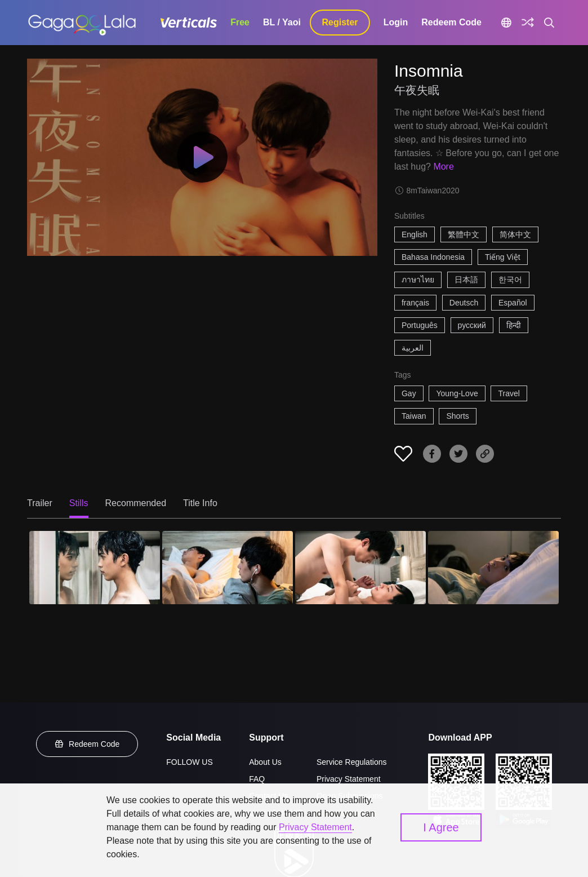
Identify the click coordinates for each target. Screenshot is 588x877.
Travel (509, 393)
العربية (413, 348)
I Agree (441, 827)
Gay (409, 393)
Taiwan (414, 416)
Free (240, 22)
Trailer (40, 503)
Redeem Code (451, 22)
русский (472, 325)
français (415, 303)
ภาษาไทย (418, 280)
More (443, 167)
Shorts (457, 416)
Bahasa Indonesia (433, 257)
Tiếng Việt (503, 257)
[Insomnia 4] (493, 568)
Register (340, 22)
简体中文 (515, 234)
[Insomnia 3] (360, 568)
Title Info (200, 503)
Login (396, 22)
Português (420, 325)
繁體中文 (464, 234)
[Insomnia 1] (95, 568)
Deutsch (464, 303)
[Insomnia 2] (228, 568)
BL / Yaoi (282, 22)
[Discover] (528, 23)
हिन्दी (514, 325)
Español (513, 303)
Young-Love (457, 393)
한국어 (510, 280)
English (415, 234)
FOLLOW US (189, 762)
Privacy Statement (349, 779)
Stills (79, 503)
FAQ (257, 779)
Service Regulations (352, 762)
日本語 (466, 280)
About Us (265, 762)
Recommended (136, 503)
